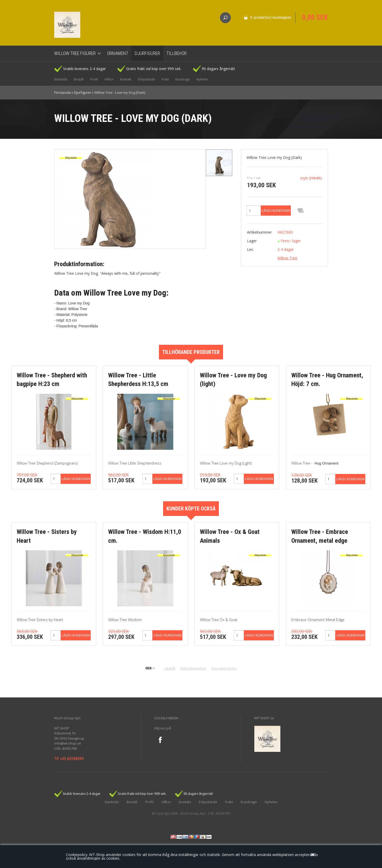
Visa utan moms (224, 668)
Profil (94, 79)
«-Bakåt (169, 668)
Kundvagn (183, 79)
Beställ (79, 79)
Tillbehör (177, 53)
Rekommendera (193, 668)
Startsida (61, 79)
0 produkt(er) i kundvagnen (271, 17)
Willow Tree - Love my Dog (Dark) (120, 92)
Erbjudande (146, 79)
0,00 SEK (315, 17)
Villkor (109, 79)
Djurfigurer (147, 53)
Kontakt (126, 79)
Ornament (118, 53)
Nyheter (202, 79)
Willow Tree (287, 258)
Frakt (165, 79)
